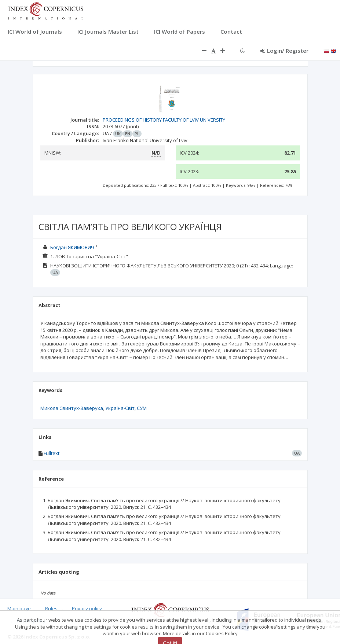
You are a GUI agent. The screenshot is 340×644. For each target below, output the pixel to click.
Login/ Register (284, 51)
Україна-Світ (120, 408)
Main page (19, 608)
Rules (51, 608)
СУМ (142, 408)
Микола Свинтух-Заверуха (72, 408)
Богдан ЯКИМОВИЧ (72, 247)
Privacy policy (87, 608)
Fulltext (52, 453)
